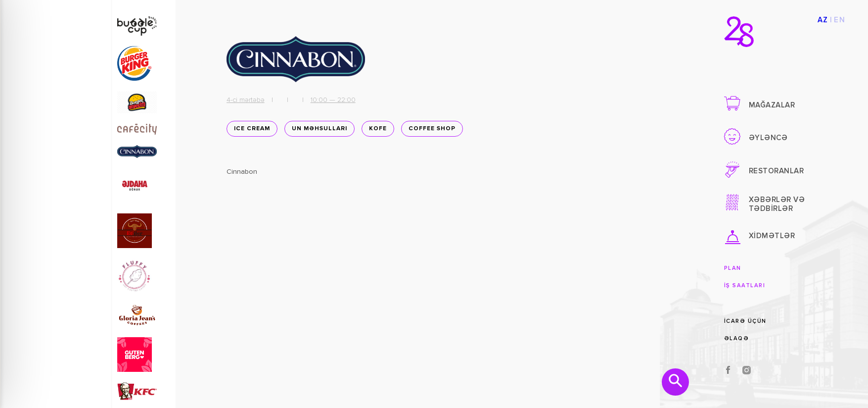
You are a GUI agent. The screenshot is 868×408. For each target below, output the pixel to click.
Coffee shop (430, 131)
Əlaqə (737, 338)
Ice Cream (250, 131)
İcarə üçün (745, 321)
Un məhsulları (318, 131)
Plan (733, 268)
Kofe (376, 131)
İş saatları (745, 285)
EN (840, 20)
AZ (823, 20)
